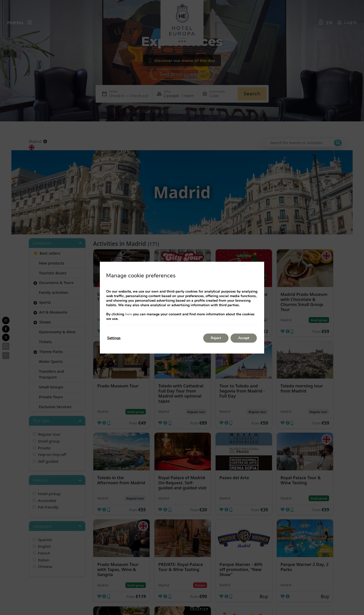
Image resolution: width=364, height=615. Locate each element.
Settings (114, 338)
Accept (244, 338)
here (129, 314)
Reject (216, 338)
